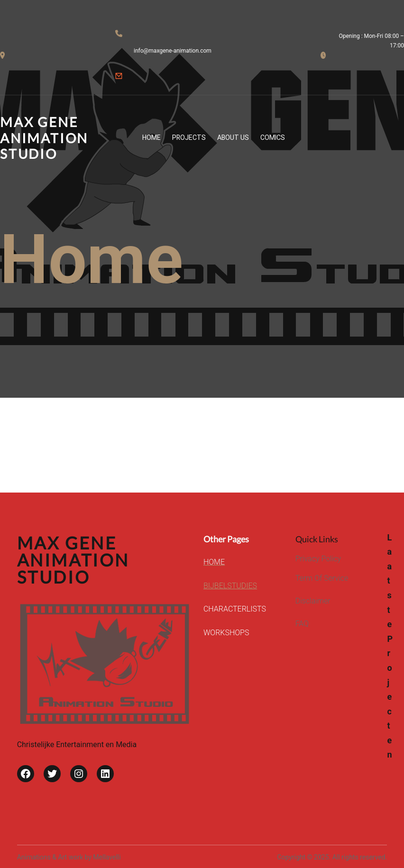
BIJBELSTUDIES (230, 586)
